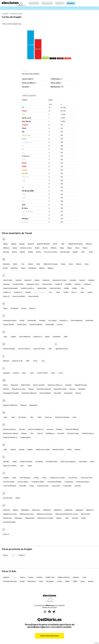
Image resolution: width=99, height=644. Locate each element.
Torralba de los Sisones (57, 478)
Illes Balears (50, 581)
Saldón (15, 462)
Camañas (82, 280)
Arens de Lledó (65, 252)
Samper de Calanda (26, 462)
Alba (63, 244)
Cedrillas (66, 288)
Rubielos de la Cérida (43, 450)
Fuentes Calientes (9, 325)
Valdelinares (47, 510)
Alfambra (54, 248)
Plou (32, 433)
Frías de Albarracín (76, 320)
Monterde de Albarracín (29, 393)
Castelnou (78, 284)
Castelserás (87, 284)
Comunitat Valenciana (10, 581)
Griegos (47, 337)
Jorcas (35, 361)
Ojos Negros (22, 417)
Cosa (50, 292)
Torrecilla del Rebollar (54, 482)
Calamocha (28, 280)
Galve (5, 337)
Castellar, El (58, 284)
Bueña (23, 268)
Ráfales (69, 450)
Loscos (61, 373)
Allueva (85, 248)
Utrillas (18, 498)
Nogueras (23, 405)
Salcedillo (6, 462)
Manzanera (14, 385)
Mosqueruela (68, 393)
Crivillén (66, 292)
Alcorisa (45, 248)
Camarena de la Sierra (59, 280)
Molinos (31, 389)
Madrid (67, 581)
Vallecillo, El (90, 510)
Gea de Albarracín (25, 337)
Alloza (77, 248)
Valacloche (6, 510)
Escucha (24, 308)
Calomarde (46, 280)
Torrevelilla (23, 486)
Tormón (36, 478)
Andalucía (6, 577)
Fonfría (22, 320)
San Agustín (39, 462)
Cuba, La (74, 292)
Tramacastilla (67, 486)
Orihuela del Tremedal (62, 417)
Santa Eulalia (83, 462)
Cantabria (39, 577)
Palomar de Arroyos (9, 429)
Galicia (41, 581)
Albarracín (89, 244)
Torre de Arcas (73, 478)
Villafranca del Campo (27, 514)
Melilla (75, 581)
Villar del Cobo (86, 514)
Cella (82, 288)
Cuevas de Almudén (19, 296)
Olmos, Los (48, 417)
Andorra (39, 252)
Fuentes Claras (22, 325)
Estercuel (32, 308)
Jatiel (28, 361)
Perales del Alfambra (72, 429)
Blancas (79, 264)
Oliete (40, 417)
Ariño (83, 252)
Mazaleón (68, 385)
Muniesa (78, 393)
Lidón (32, 373)
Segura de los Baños (10, 466)
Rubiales (30, 450)
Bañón (15, 264)
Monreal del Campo (60, 389)
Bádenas (42, 268)
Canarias (31, 577)
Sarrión (92, 462)
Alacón (55, 244)
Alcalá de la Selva (26, 248)
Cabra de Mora (8, 280)
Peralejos (59, 429)
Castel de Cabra (47, 284)
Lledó (53, 373)
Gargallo (13, 337)
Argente (75, 252)
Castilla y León (50, 577)
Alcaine (15, 248)
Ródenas (78, 450)
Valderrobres (69, 510)
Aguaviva (31, 244)
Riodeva (13, 450)
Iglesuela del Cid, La (62, 349)
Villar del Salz (7, 518)
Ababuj (5, 244)
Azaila (91, 252)
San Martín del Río (52, 462)
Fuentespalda (50, 325)
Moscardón (58, 393)
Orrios (75, 417)
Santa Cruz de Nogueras (68, 462)
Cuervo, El (6, 296)
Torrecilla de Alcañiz (38, 482)
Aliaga (62, 248)
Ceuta (84, 577)
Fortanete (42, 320)
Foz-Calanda (52, 320)
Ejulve (5, 308)
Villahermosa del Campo (45, 514)
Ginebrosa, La (38, 337)
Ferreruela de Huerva (10, 320)
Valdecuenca (36, 510)
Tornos (44, 478)
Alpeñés (23, 252)
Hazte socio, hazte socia (50, 636)
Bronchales (14, 268)
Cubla (82, 292)
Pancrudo (22, 429)
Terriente (6, 478)
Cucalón (90, 292)
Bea (23, 264)
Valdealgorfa (25, 510)
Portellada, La (50, 433)
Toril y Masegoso (25, 478)
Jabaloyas (6, 361)
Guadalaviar (57, 337)
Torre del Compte (9, 482)
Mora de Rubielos (45, 393)
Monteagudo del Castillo (11, 393)
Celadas (75, 288)
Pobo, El (40, 433)
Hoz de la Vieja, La (24, 349)
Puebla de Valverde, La (10, 437)
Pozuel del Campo (73, 433)
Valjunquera (79, 510)
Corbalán (28, 292)
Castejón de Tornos (33, 284)
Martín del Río (25, 385)
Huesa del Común (39, 349)
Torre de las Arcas (86, 478)
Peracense (50, 429)
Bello (38, 264)
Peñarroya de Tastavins (11, 433)
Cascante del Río (18, 284)
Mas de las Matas (39, 385)
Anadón (31, 252)
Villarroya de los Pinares (45, 518)
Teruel (14, 478)
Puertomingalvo (26, 437)
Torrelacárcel (69, 482)
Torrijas (32, 486)
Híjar (50, 349)
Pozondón (61, 433)
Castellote (68, 284)
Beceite (31, 264)
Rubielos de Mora (58, 450)
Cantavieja (6, 284)
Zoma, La (6, 534)
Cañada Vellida (42, 288)
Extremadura (32, 581)
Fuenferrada (89, 320)
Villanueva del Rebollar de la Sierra (67, 514)
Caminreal (91, 280)
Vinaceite (75, 518)
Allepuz (70, 248)
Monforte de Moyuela (44, 389)
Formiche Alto (32, 320)
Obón (5, 417)
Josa (43, 361)
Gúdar (66, 337)
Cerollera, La (7, 292)
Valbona (15, 510)
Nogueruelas (34, 405)
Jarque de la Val (17, 361)
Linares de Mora (42, 373)
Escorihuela (14, 308)
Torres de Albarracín (9, 486)
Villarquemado (30, 518)
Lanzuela (16, 373)
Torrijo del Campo (43, 486)
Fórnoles (60, 325)
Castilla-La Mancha (64, 577)
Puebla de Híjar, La (88, 433)
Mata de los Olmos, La (55, 385)
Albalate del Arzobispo (75, 244)
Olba (32, 417)
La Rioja (59, 581)
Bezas (71, 264)
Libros (24, 373)
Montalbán (82, 389)
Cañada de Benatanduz (10, 288)
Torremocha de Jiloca (83, 482)
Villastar (59, 518)
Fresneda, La (64, 320)
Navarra (91, 581)
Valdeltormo (58, 510)
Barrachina (6, 264)
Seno (22, 466)
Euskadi (22, 581)
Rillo (5, 450)
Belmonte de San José (51, 264)
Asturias (23, 577)
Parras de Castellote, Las (36, 429)
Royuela (22, 450)
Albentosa (6, 248)
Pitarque (24, 433)
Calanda (37, 280)
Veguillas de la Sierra (10, 514)
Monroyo (72, 389)
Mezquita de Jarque (81, 385)
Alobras (15, 252)
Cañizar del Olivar (55, 288)
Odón (13, 417)
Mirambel (6, 389)
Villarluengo (18, 518)
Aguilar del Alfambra (43, 244)
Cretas (58, 292)
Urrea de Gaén (8, 498)
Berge (63, 264)
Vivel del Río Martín (9, 522)
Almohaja (6, 252)
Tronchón (78, 486)
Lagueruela (7, 373)
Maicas (5, 385)
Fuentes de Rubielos (36, 325)
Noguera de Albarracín (10, 405)
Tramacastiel (56, 486)
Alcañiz (37, 248)
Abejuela (14, 244)
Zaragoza (22, 555)
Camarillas (73, 280)
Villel (67, 518)
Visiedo (83, 518)
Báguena (51, 268)
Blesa (87, 264)
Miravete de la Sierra (19, 389)
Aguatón (22, 244)
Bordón (5, 268)
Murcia (83, 581)
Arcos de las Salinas (51, 252)
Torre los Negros (23, 482)
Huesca (5, 555)
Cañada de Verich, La (27, 288)
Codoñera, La (18, 292)
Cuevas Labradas (33, 296)
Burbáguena (32, 268)
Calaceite (18, 280)
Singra (30, 466)
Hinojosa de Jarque (9, 349)
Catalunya (76, 577)
